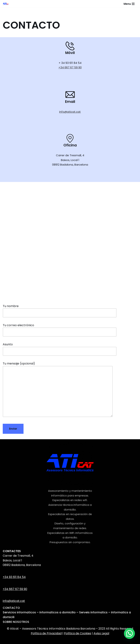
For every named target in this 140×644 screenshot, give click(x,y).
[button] (129, 633)
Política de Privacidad (46, 633)
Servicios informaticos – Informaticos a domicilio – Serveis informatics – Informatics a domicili (67, 615)
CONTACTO (11, 608)
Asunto (60, 348)
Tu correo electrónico (60, 329)
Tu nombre (60, 310)
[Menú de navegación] (129, 4)
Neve (47, 640)
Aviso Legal (101, 633)
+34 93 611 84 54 (14, 577)
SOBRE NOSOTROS (16, 622)
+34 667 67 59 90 (70, 67)
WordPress (89, 640)
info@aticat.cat (70, 112)
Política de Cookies (78, 633)
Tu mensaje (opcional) (58, 390)
